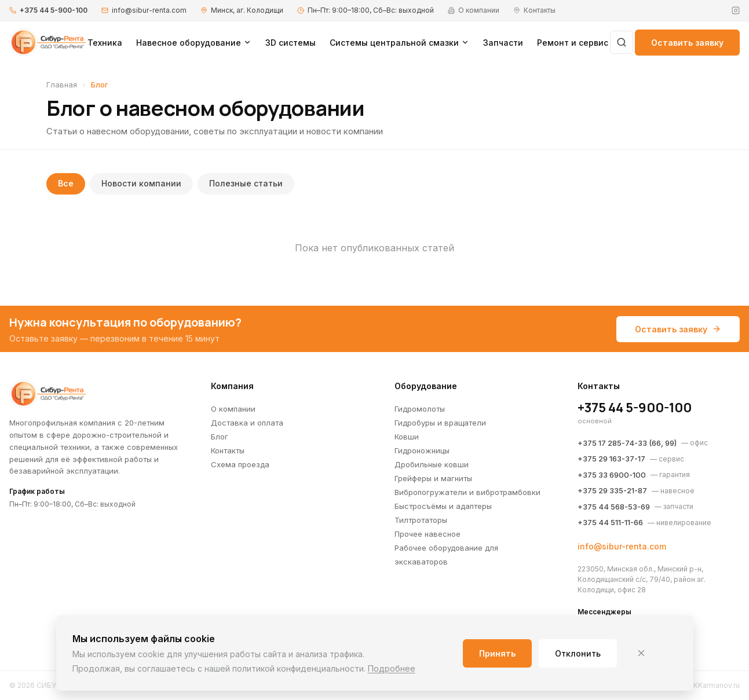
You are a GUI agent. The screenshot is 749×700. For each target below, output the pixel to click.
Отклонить (578, 653)
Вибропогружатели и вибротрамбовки (467, 492)
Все (66, 184)
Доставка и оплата (247, 423)
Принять (497, 653)
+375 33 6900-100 (612, 475)
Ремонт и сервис (573, 43)
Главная (62, 85)
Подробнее (392, 668)
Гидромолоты (420, 409)
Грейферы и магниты (433, 478)
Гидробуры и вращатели (440, 423)
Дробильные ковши (432, 464)
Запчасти (503, 43)
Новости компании (141, 184)
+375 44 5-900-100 (54, 10)
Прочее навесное (428, 534)
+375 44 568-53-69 (614, 507)
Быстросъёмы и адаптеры (443, 506)
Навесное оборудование (194, 43)
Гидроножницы (422, 450)
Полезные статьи (246, 184)
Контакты (228, 450)
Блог (220, 437)
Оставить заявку (687, 43)
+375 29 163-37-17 (611, 459)
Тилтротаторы (421, 520)
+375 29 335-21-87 (612, 490)
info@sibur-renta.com (149, 10)
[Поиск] (622, 42)
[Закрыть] (641, 653)
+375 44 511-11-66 (610, 522)
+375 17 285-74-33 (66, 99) (627, 443)
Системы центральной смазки (399, 43)
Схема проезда (240, 464)
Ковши (407, 437)
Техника (105, 43)
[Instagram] (736, 10)
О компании (233, 409)
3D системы (291, 43)
